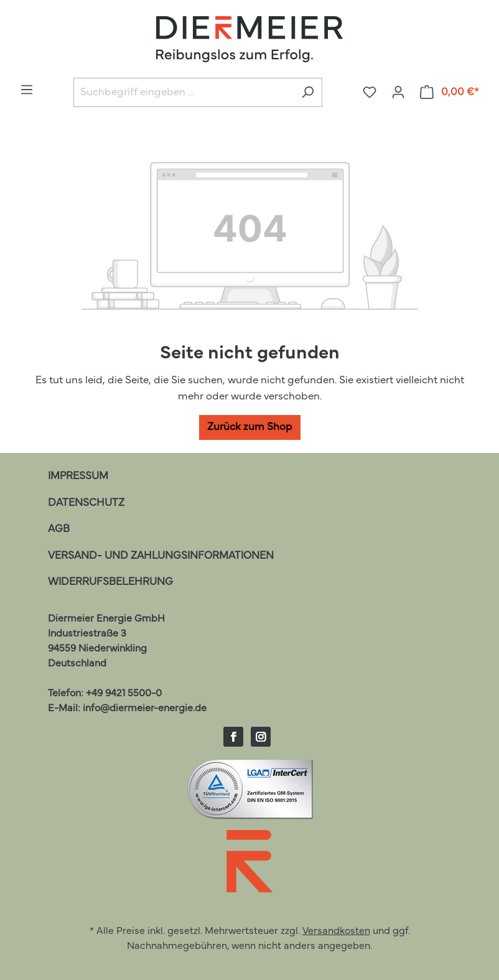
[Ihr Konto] (398, 92)
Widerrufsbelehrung (110, 582)
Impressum (78, 476)
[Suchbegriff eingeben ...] (184, 92)
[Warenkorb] (450, 92)
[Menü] (27, 90)
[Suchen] (308, 92)
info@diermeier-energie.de (145, 709)
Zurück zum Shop (250, 427)
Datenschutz (86, 503)
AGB (59, 529)
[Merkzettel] (370, 92)
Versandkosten (336, 931)
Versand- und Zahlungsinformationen (161, 556)
